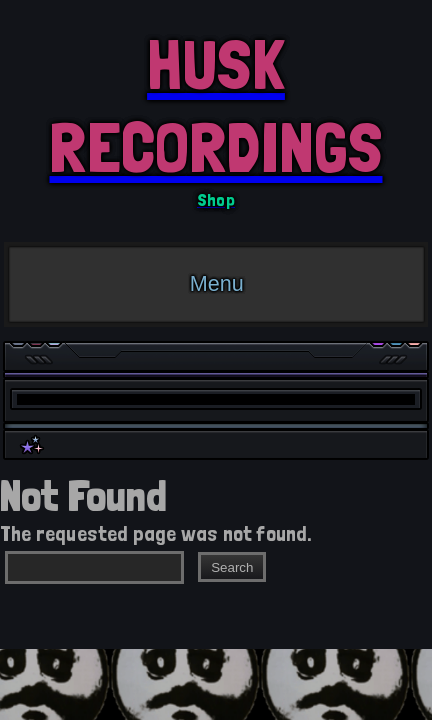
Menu (217, 283)
